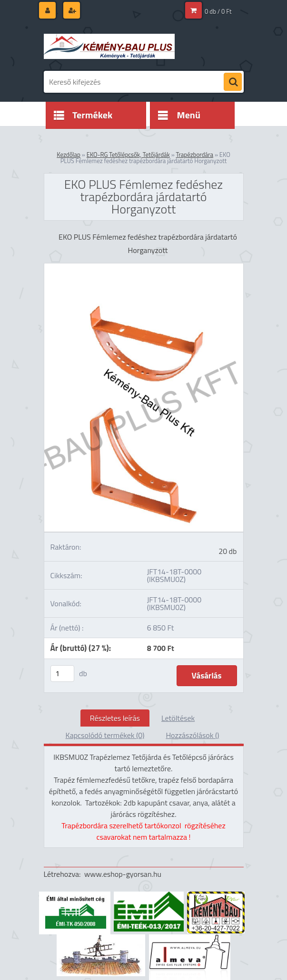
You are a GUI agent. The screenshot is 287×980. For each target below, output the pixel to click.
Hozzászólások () (192, 735)
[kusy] (62, 674)
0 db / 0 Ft (218, 11)
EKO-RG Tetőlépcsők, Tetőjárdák (128, 155)
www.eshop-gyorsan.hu (123, 874)
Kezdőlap (69, 155)
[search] (233, 82)
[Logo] (109, 46)
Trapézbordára (195, 155)
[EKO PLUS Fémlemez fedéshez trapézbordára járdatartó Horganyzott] (144, 267)
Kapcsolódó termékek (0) (105, 735)
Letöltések (178, 718)
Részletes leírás (115, 718)
